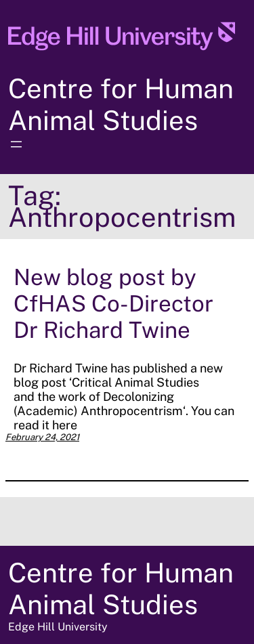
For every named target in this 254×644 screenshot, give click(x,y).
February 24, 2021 (42, 437)
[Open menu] (16, 144)
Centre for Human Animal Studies (121, 104)
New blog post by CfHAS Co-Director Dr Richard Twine (113, 303)
